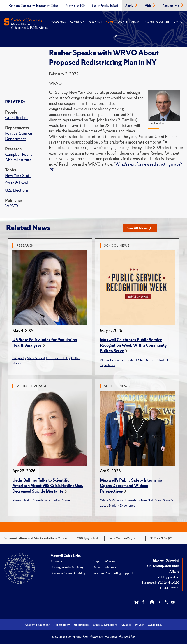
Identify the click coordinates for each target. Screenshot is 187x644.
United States (61, 500)
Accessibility (62, 625)
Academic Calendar (37, 625)
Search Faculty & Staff (105, 6)
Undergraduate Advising (67, 567)
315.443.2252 (168, 588)
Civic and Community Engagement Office (34, 6)
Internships (132, 500)
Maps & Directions (105, 625)
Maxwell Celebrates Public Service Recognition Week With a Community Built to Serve (133, 345)
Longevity (19, 358)
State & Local (16, 183)
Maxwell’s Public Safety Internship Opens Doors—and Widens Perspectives (131, 486)
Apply (130, 6)
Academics (58, 22)
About (136, 22)
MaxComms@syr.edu (124, 538)
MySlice (126, 625)
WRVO (12, 206)
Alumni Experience (113, 360)
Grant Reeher (16, 118)
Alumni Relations (157, 22)
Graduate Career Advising (68, 573)
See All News (139, 228)
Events (123, 22)
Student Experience (122, 505)
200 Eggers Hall (169, 577)
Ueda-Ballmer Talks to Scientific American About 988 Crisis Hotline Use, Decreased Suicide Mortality (48, 486)
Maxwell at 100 (75, 6)
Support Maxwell (105, 561)
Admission (77, 22)
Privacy (140, 625)
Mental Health (22, 500)
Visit (148, 6)
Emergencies (82, 625)
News (110, 22)
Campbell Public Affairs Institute (19, 157)
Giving (178, 22)
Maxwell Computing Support (113, 573)
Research (95, 22)
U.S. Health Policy (58, 358)
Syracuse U (155, 625)
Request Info (171, 6)
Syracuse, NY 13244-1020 (160, 582)
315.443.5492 (161, 538)
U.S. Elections (17, 190)
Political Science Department (19, 136)
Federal (132, 360)
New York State (18, 176)
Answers (56, 561)
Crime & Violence (112, 500)
